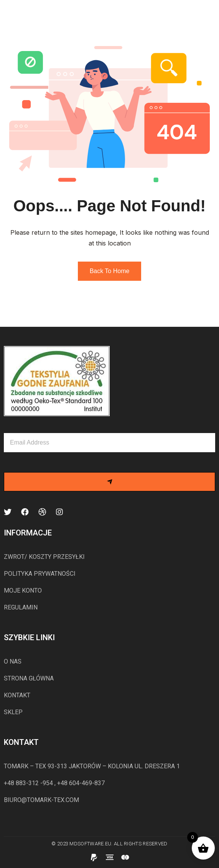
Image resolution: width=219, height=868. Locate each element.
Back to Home (110, 271)
